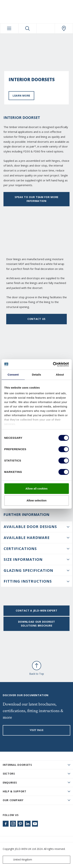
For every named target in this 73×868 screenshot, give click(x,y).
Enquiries (10, 783)
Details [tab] (37, 375)
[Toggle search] (28, 28)
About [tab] (60, 375)
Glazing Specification (28, 570)
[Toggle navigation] (9, 28)
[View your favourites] (46, 28)
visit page (37, 730)
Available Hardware (27, 538)
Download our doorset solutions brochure (37, 624)
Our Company (13, 800)
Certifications (20, 549)
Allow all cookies (36, 489)
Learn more (21, 96)
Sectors (9, 774)
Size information (23, 559)
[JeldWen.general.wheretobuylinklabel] (64, 28)
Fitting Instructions (28, 581)
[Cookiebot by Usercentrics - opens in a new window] (53, 364)
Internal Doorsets (17, 765)
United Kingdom (18, 860)
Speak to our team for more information (36, 199)
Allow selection (36, 500)
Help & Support (15, 791)
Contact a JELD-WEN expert (36, 611)
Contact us (36, 319)
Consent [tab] (13, 375)
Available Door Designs (30, 527)
